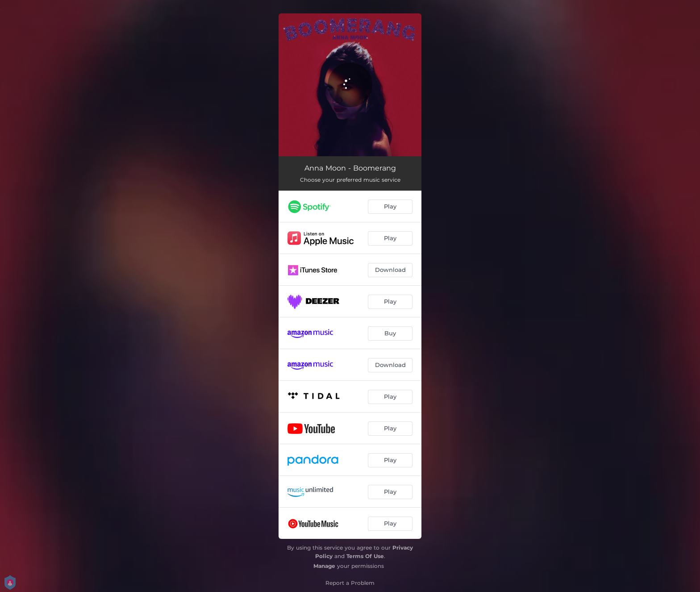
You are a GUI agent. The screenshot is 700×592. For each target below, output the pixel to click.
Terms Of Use (365, 556)
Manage (324, 566)
